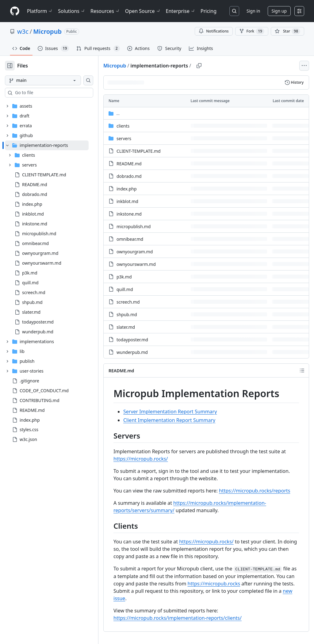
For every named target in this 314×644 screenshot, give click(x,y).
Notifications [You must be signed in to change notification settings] (214, 31)
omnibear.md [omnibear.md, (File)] (130, 239)
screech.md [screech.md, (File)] (128, 302)
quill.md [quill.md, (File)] (125, 289)
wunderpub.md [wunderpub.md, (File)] (132, 352)
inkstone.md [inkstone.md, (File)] (129, 214)
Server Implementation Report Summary (170, 412)
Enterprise (181, 11)
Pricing (209, 11)
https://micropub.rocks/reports (255, 491)
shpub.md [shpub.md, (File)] (127, 314)
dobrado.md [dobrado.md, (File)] (129, 176)
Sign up (279, 11)
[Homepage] (15, 11)
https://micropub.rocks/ (141, 459)
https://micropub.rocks (214, 584)
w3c (23, 31)
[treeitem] (47, 239)
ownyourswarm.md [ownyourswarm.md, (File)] (136, 264)
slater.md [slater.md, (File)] (126, 327)
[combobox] (52, 93)
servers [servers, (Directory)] (124, 138)
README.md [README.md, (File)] (129, 164)
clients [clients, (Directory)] (123, 126)
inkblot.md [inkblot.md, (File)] (127, 201)
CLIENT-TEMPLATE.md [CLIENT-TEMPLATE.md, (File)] (139, 151)
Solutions (72, 11)
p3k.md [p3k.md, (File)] (124, 277)
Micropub (47, 31)
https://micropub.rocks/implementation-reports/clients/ (178, 618)
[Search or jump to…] (234, 11)
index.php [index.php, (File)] (127, 189)
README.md (121, 371)
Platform (40, 11)
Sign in (253, 11)
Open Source (143, 11)
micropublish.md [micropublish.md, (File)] (134, 226)
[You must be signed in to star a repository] (287, 31)
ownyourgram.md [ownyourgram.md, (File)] (135, 252)
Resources (105, 11)
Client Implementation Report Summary (169, 420)
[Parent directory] (206, 113)
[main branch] (43, 80)
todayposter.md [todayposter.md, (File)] (132, 340)
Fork (252, 31)
